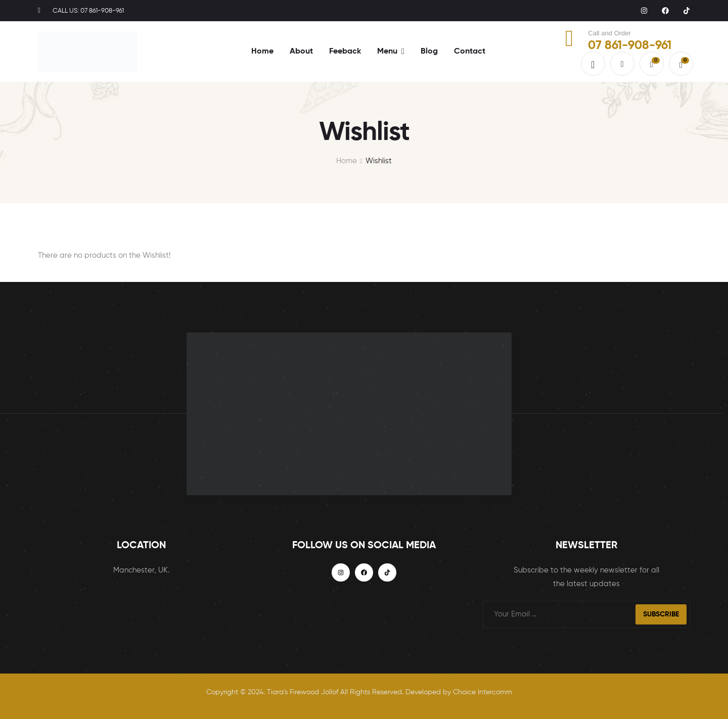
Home (347, 161)
